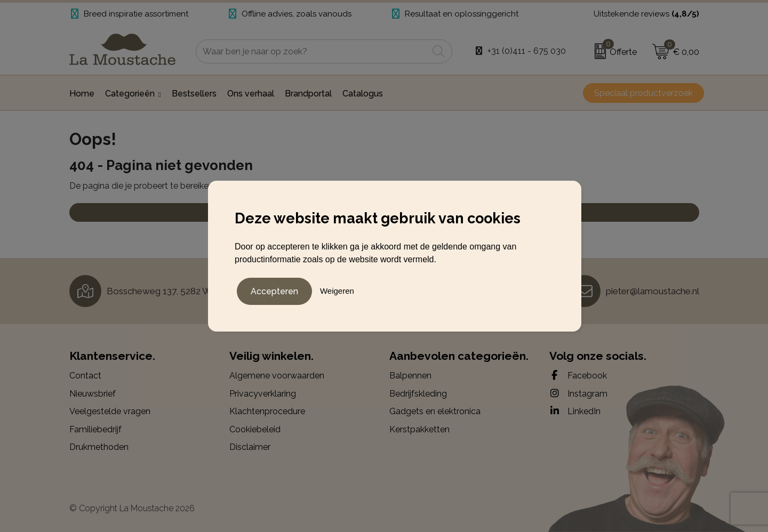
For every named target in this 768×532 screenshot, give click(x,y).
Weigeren (337, 290)
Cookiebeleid (255, 429)
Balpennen (410, 376)
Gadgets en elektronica (435, 411)
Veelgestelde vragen (110, 411)
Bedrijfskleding (418, 394)
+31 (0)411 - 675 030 (527, 51)
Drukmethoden (99, 447)
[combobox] (312, 51)
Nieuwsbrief (93, 394)
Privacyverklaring (263, 394)
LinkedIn (575, 411)
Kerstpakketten (419, 429)
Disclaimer (250, 447)
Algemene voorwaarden (277, 376)
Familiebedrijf (95, 429)
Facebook (578, 375)
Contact (85, 376)
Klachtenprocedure (267, 411)
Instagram (578, 393)
